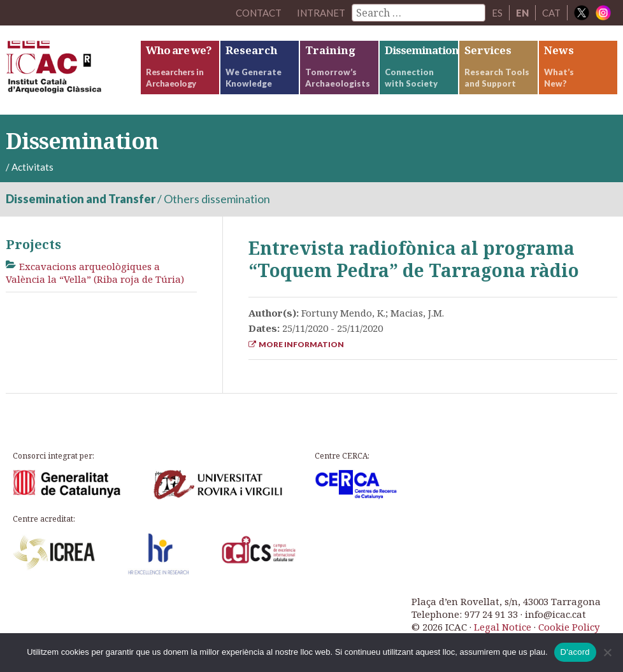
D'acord (575, 652)
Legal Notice (503, 627)
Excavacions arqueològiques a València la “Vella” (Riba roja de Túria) (95, 273)
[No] (607, 652)
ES (497, 13)
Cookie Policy (569, 627)
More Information (296, 344)
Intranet (321, 13)
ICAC (73, 70)
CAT (551, 13)
